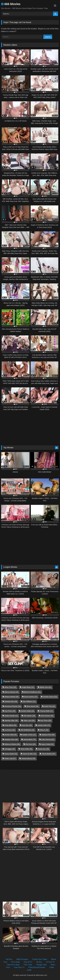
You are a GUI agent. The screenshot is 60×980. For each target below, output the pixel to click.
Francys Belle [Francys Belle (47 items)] (46, 711)
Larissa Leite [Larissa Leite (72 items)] (44, 725)
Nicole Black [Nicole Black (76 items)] (30, 739)
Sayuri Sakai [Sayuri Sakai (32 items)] (47, 744)
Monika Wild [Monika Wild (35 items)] (11, 735)
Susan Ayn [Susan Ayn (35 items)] (44, 749)
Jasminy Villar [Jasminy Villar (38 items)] (11, 720)
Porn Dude (16, 962)
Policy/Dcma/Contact (37, 967)
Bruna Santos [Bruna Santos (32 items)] (31, 697)
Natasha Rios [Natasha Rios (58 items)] (48, 735)
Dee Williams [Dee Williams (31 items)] (29, 701)
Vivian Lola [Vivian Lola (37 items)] (10, 758)
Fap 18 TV (28, 962)
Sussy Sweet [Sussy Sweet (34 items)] (11, 754)
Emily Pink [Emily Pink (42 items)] (50, 706)
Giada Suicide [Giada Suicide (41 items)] (11, 716)
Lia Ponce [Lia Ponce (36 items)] (10, 730)
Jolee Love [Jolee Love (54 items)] (29, 720)
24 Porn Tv (50, 962)
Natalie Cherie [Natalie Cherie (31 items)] (29, 735)
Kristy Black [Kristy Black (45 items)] (10, 725)
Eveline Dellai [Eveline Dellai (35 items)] (28, 711)
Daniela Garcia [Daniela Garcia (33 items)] (50, 697)
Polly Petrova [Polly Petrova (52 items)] (48, 739)
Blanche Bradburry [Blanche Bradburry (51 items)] (32, 692)
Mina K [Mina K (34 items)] (44, 730)
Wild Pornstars (22, 959)
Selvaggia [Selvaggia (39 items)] (10, 749)
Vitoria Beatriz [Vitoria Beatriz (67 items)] (49, 754)
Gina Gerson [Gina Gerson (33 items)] (47, 716)
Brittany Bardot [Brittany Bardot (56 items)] (11, 697)
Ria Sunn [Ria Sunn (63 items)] (31, 744)
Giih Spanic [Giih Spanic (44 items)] (29, 716)
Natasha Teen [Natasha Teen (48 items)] (11, 739)
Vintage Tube (41, 965)
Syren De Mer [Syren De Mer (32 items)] (29, 754)
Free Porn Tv (19, 967)
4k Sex (39, 962)
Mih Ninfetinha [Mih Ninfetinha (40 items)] (28, 730)
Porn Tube (28, 965)
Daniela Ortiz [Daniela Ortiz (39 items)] (11, 701)
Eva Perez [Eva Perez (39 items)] (10, 711)
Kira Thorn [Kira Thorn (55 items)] (46, 720)
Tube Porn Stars (13, 965)
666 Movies (11, 4)
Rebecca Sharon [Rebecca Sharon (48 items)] (12, 744)
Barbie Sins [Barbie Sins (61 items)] (46, 687)
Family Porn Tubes (40, 959)
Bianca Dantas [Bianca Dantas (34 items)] (11, 692)
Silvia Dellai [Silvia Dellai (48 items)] (26, 749)
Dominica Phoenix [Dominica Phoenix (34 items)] (13, 706)
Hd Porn (9, 959)
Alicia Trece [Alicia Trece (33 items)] (10, 687)
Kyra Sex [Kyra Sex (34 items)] (27, 725)
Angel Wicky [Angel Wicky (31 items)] (28, 687)
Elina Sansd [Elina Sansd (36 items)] (33, 706)
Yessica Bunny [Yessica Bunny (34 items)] (28, 758)
